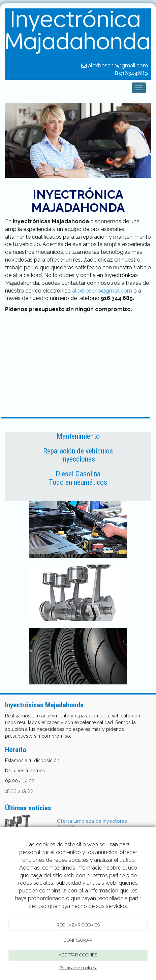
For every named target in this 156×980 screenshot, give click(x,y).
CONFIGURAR (78, 940)
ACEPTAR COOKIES (78, 955)
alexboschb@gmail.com (102, 291)
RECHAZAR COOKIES (78, 925)
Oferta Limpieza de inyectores (92, 821)
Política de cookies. (78, 968)
